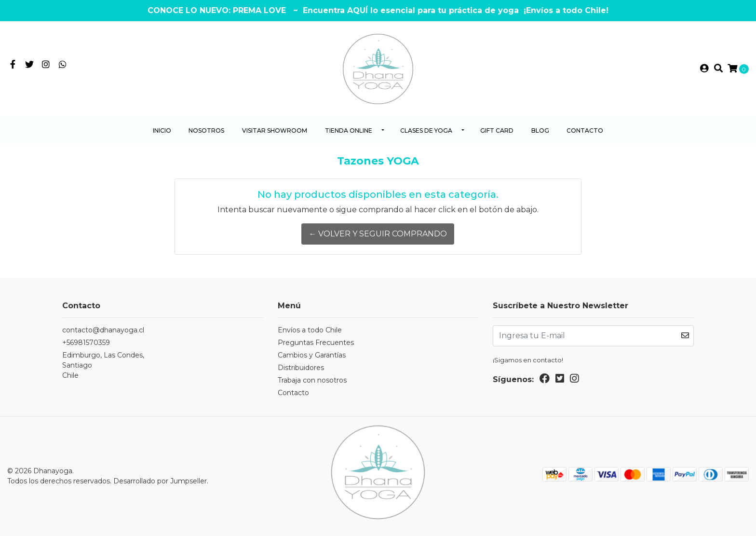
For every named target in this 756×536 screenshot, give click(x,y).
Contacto (585, 131)
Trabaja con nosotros (312, 380)
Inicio (162, 131)
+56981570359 (86, 343)
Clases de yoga (426, 131)
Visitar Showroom (275, 131)
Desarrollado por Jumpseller (160, 481)
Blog (540, 131)
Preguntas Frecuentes (316, 343)
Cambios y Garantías (312, 355)
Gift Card (497, 131)
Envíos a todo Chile (310, 330)
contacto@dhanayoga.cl (103, 330)
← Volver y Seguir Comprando (378, 234)
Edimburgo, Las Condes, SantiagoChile (103, 365)
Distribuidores (301, 368)
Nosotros (206, 131)
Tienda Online (349, 131)
